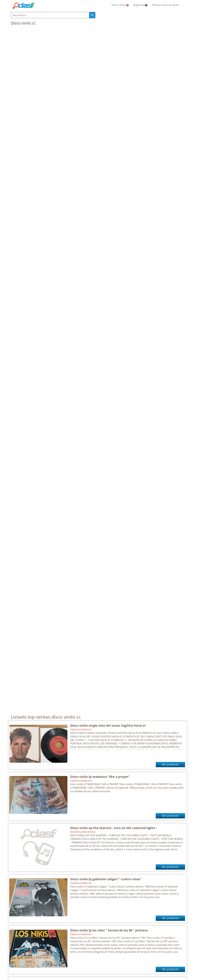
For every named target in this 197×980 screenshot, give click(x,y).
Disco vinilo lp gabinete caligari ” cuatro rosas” (106, 879)
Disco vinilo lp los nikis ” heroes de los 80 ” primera (109, 930)
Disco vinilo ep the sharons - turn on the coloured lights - (114, 828)
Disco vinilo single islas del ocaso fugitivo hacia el (108, 725)
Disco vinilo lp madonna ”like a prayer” (100, 777)
